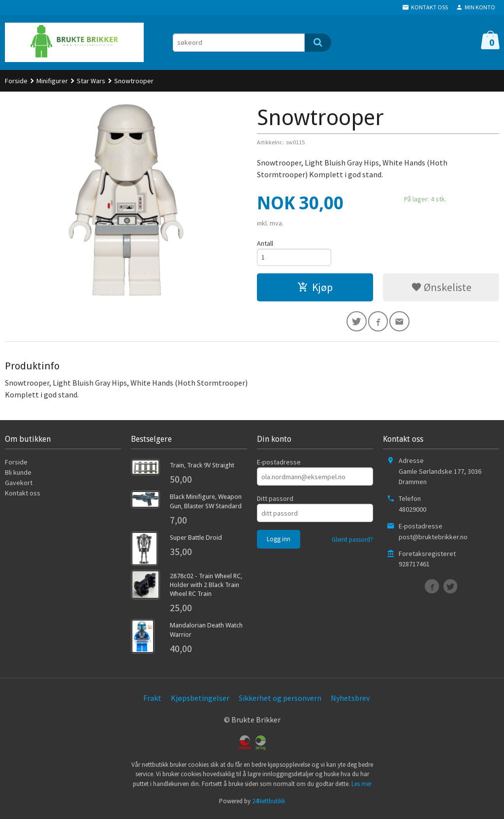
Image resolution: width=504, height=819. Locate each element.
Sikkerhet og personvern (280, 701)
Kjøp (315, 289)
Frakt (152, 701)
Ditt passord (275, 501)
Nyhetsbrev (350, 701)
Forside (16, 81)
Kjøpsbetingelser (200, 701)
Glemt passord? (352, 542)
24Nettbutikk (268, 804)
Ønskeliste (441, 289)
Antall (265, 243)
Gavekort (19, 486)
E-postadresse (279, 465)
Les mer (362, 787)
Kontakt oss (23, 496)
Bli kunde (18, 475)
